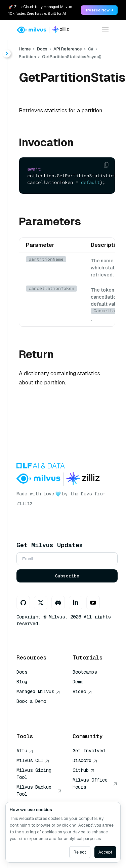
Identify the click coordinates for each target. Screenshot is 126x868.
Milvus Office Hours (95, 783)
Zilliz (25, 503)
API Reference (68, 49)
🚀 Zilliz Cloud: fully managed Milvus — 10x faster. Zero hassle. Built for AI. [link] (42, 10)
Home (25, 49)
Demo (78, 682)
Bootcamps (85, 672)
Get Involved (89, 751)
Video (82, 691)
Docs (42, 49)
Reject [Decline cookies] (80, 852)
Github (84, 770)
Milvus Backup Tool (39, 790)
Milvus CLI (33, 760)
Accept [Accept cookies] (105, 852)
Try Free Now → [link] (99, 10)
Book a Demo (31, 701)
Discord (85, 760)
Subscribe (67, 576)
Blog (22, 682)
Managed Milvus (38, 691)
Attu (25, 751)
